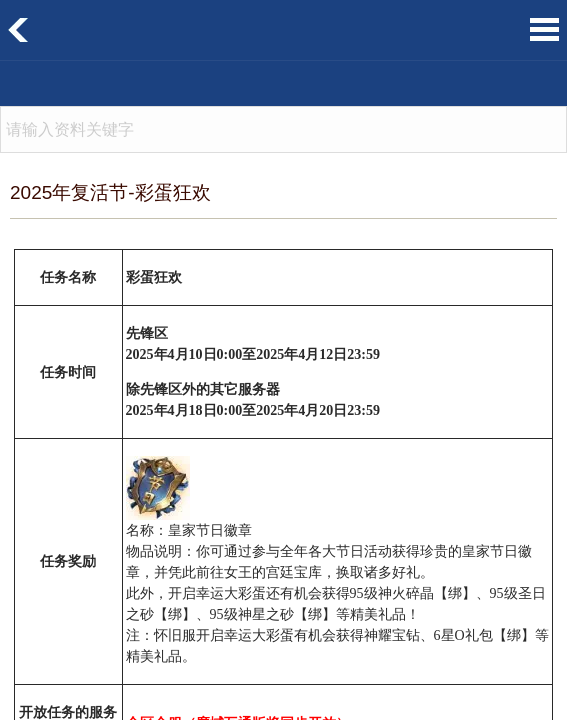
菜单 (544, 29)
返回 (18, 30)
